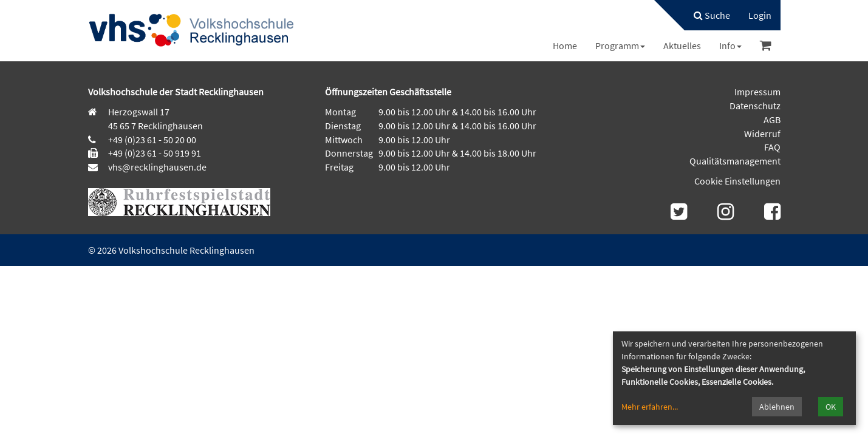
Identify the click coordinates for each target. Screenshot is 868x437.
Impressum (757, 92)
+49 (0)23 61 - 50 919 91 (155, 153)
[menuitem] (706, 15)
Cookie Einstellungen (737, 181)
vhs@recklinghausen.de (156, 167)
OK (831, 407)
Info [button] (730, 46)
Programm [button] (620, 46)
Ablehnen (777, 407)
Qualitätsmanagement (735, 161)
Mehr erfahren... (650, 407)
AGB (772, 120)
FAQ (772, 147)
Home (565, 46)
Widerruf (762, 134)
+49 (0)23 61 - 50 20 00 (152, 140)
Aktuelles (682, 46)
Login (760, 15)
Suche (712, 15)
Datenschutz (755, 106)
